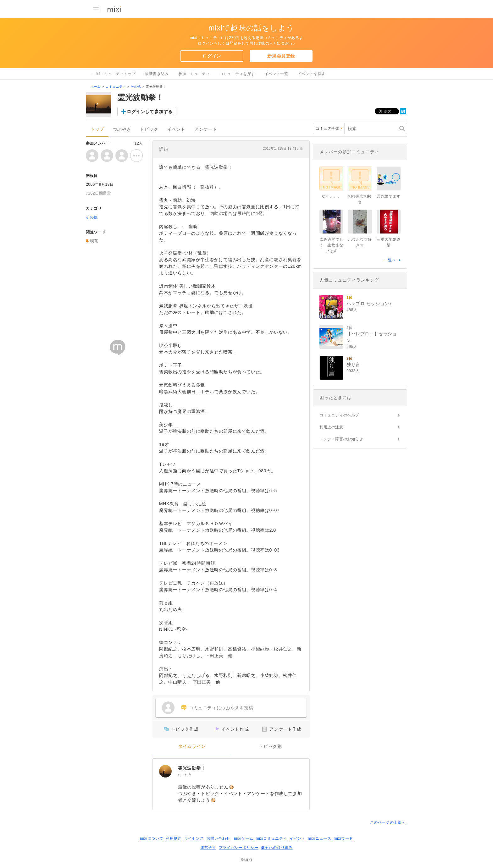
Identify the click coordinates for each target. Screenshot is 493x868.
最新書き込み (157, 74)
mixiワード (343, 838)
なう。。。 (332, 196)
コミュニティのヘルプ (339, 415)
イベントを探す (312, 74)
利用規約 (174, 838)
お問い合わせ (219, 838)
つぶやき (122, 129)
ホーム (96, 87)
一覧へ (390, 260)
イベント (176, 129)
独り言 (353, 365)
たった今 (185, 775)
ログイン (212, 56)
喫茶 (94, 241)
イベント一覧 (276, 74)
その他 (136, 87)
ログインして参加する (150, 112)
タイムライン (192, 747)
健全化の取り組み (277, 848)
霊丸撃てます (389, 196)
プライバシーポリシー (239, 848)
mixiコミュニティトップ (114, 74)
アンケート (206, 129)
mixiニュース (319, 838)
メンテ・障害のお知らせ (341, 439)
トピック (149, 129)
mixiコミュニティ (271, 838)
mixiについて (152, 838)
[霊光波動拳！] (165, 771)
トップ (97, 129)
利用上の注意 (331, 427)
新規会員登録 (281, 56)
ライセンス (194, 838)
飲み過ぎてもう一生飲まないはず (331, 245)
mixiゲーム (244, 838)
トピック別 (271, 747)
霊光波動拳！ (192, 768)
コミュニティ (116, 87)
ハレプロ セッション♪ (369, 304)
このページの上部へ (388, 822)
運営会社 (208, 848)
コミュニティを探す (237, 74)
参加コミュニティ (194, 74)
